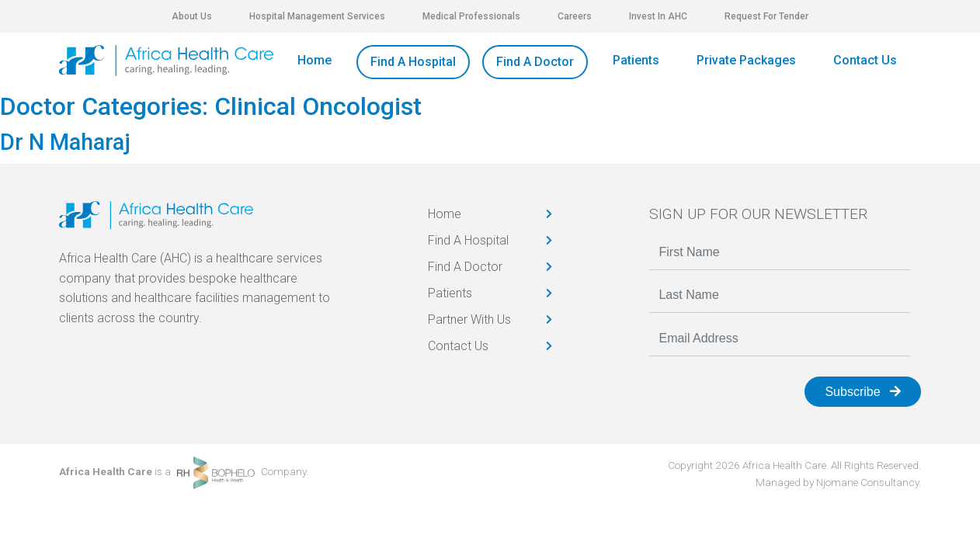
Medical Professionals (471, 16)
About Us (192, 16)
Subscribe (863, 392)
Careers (575, 16)
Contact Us (865, 60)
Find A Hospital (413, 62)
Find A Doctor (535, 62)
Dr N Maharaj (65, 142)
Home (315, 60)
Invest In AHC (658, 16)
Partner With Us (469, 319)
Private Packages (746, 60)
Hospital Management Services (317, 16)
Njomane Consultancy (867, 482)
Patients (636, 60)
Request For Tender (766, 16)
